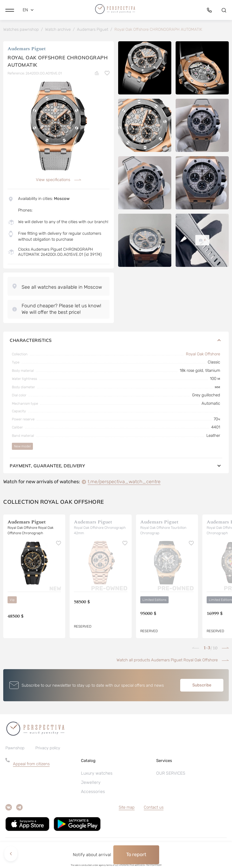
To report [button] (136, 855)
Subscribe (202, 690)
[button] (10, 9)
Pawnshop (15, 753)
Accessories (93, 797)
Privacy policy (48, 753)
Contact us (154, 813)
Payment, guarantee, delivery (116, 471)
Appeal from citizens (31, 769)
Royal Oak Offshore (203, 359)
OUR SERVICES (171, 779)
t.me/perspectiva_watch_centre (124, 487)
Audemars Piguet (27, 50)
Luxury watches (97, 779)
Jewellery (91, 788)
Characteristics (116, 346)
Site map (127, 813)
